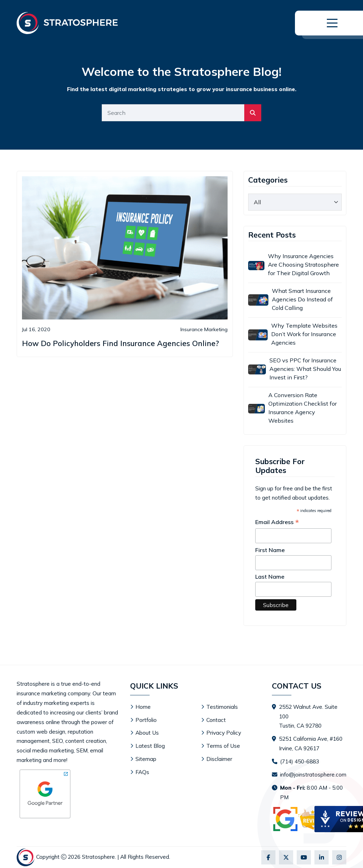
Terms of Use (223, 746)
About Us (147, 733)
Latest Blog (150, 746)
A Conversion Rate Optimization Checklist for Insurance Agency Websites (303, 408)
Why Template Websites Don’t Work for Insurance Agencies (304, 334)
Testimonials (222, 707)
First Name (270, 550)
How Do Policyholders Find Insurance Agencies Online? (121, 343)
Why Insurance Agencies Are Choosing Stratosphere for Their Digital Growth (303, 265)
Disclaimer (219, 759)
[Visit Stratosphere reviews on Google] (305, 819)
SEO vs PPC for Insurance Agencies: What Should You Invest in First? (305, 369)
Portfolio (146, 720)
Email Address (277, 522)
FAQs (142, 772)
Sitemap (146, 759)
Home (143, 707)
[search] (253, 113)
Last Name (270, 577)
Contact (216, 720)
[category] (295, 202)
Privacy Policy (224, 733)
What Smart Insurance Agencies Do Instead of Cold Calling (302, 299)
